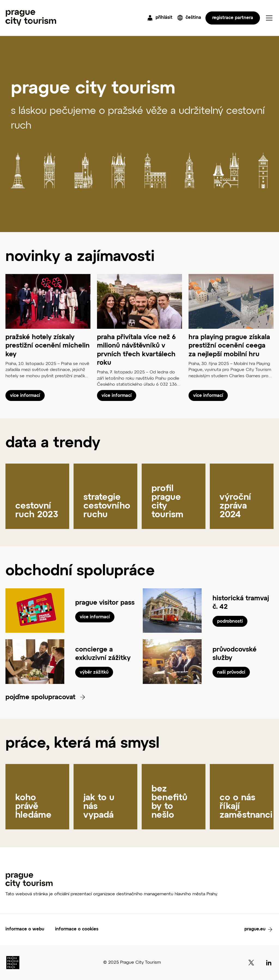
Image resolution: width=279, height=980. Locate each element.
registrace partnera (233, 18)
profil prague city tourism (167, 502)
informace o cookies (77, 929)
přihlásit (164, 18)
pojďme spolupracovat (41, 697)
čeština (193, 18)
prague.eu (255, 929)
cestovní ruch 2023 (37, 510)
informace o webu (25, 929)
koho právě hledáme (33, 806)
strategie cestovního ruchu (107, 506)
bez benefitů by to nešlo (169, 802)
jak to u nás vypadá (99, 806)
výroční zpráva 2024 (235, 506)
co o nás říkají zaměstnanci (246, 806)
